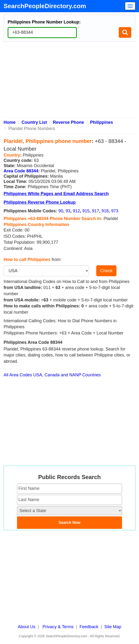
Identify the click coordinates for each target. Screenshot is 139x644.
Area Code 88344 (21, 171)
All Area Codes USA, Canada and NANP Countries (52, 375)
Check (106, 271)
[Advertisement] (69, 81)
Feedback (89, 627)
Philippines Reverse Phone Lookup (40, 202)
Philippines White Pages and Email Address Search (56, 194)
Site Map (113, 627)
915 (86, 211)
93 (68, 211)
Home (10, 122)
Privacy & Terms (58, 627)
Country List (34, 122)
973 (115, 211)
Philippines (101, 122)
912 (76, 211)
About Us (27, 627)
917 (95, 211)
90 (61, 211)
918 (105, 211)
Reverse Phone (68, 122)
